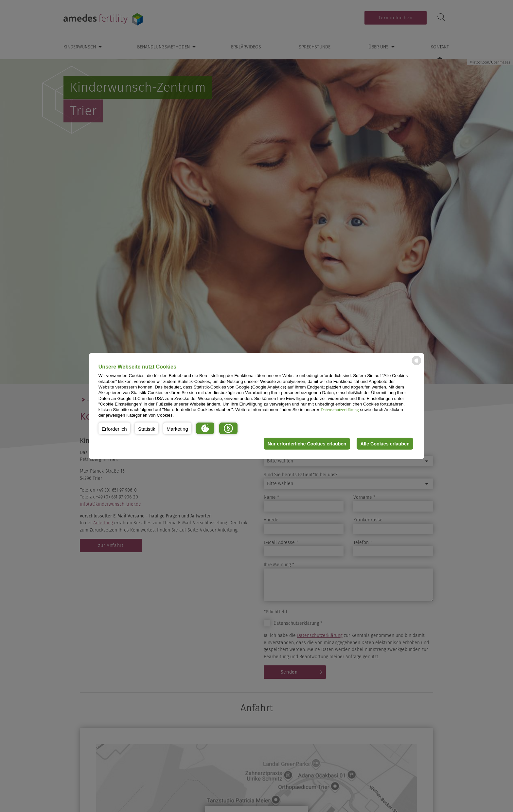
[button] (114, 428)
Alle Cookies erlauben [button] (385, 444)
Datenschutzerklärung (340, 410)
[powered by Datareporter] (416, 365)
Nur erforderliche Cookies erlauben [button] (307, 444)
